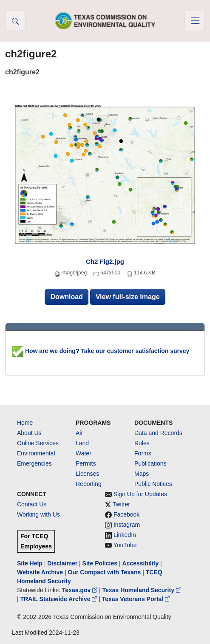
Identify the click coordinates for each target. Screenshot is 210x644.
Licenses (87, 474)
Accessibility (141, 563)
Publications (150, 463)
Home (25, 423)
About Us (29, 433)
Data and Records (158, 433)
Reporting (89, 484)
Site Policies (100, 563)
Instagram (127, 525)
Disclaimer (62, 563)
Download (66, 297)
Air (79, 433)
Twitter (121, 504)
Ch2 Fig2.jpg (105, 261)
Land (82, 443)
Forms (143, 453)
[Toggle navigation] (195, 21)
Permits (86, 463)
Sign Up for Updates (140, 494)
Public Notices (153, 484)
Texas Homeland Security (142, 590)
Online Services (38, 443)
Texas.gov (81, 590)
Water (84, 453)
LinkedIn (125, 535)
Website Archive (40, 572)
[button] (15, 21)
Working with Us (38, 514)
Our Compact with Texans (105, 572)
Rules (142, 443)
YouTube (125, 545)
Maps (142, 474)
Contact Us (32, 504)
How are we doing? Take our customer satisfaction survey (101, 351)
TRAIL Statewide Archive (60, 599)
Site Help (30, 563)
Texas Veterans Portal (136, 599)
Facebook (126, 514)
